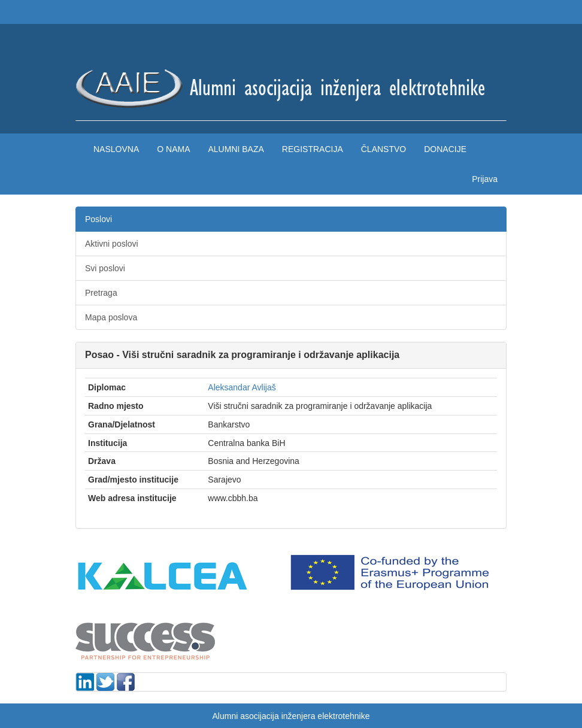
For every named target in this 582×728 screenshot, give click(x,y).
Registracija (313, 149)
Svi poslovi (105, 268)
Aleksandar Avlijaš (242, 387)
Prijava (485, 179)
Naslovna (116, 149)
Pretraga (101, 293)
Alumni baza (236, 149)
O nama (173, 149)
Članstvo (384, 149)
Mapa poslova (111, 317)
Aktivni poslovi (112, 244)
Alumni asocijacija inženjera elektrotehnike (291, 716)
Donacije (445, 149)
